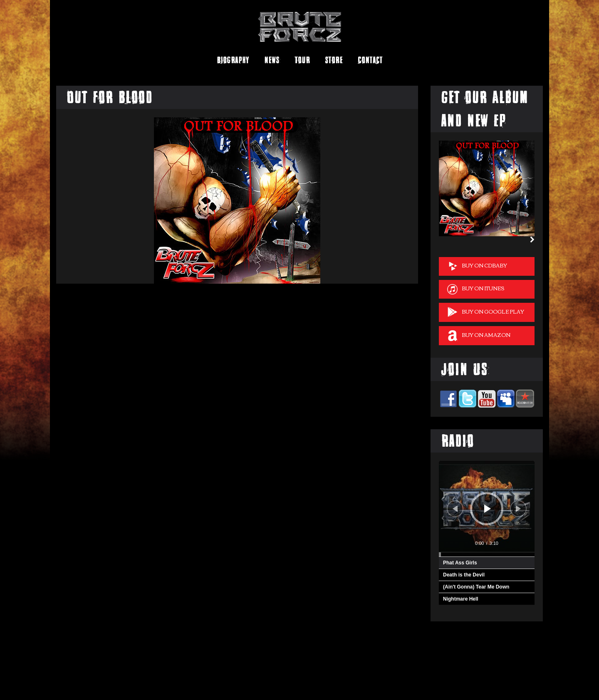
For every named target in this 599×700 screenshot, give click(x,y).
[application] (487, 509)
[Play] (488, 509)
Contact (370, 60)
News (272, 60)
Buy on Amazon (479, 335)
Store (334, 60)
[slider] (487, 554)
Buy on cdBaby (477, 266)
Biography (233, 60)
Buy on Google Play (486, 312)
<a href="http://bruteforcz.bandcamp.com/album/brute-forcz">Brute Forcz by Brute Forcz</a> (100, 673)
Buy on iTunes (476, 289)
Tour (302, 60)
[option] (487, 188)
